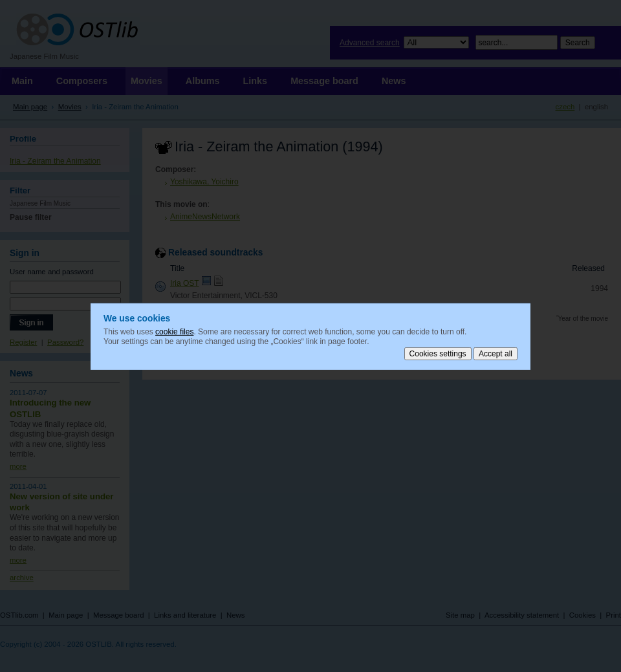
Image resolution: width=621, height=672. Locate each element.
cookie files (174, 331)
